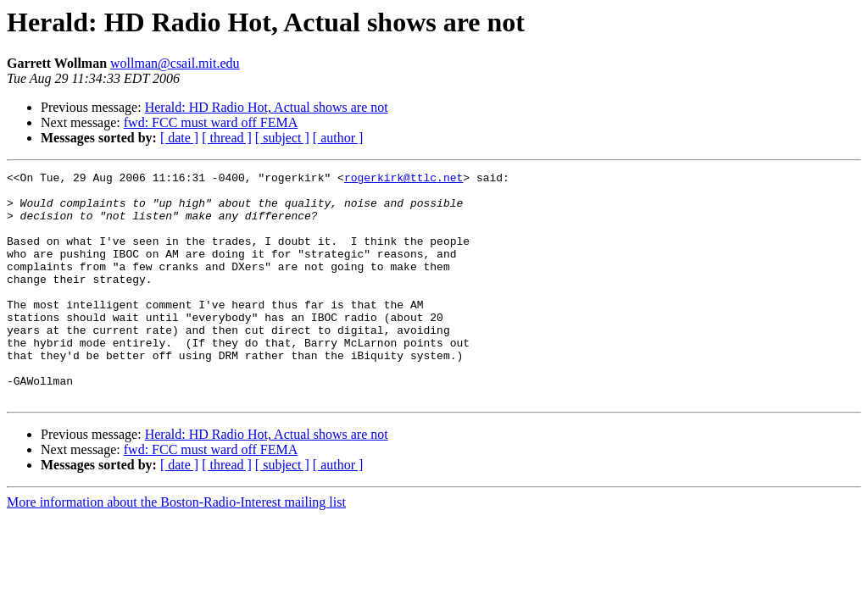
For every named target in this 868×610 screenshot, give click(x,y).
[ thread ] (227, 138)
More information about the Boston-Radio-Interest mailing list (176, 548)
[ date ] (179, 138)
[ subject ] (282, 138)
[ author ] (338, 138)
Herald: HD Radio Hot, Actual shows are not (267, 107)
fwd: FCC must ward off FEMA (211, 122)
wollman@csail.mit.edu (175, 63)
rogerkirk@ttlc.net (403, 180)
